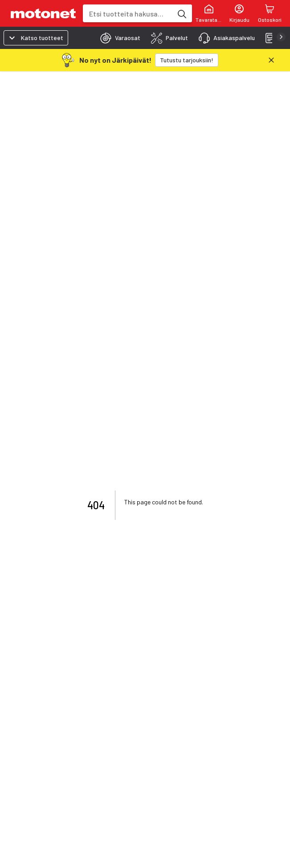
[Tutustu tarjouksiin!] (187, 60)
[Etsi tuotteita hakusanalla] (181, 13)
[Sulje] (271, 60)
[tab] (118, 38)
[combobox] (128, 14)
